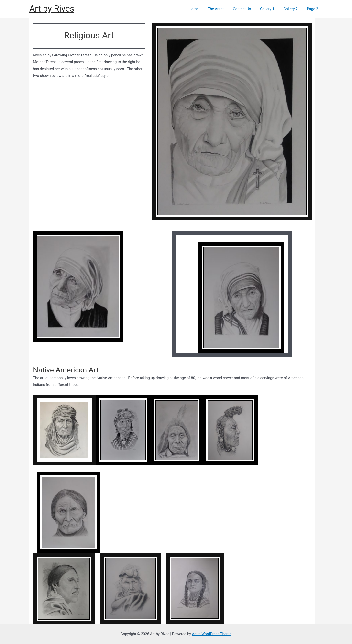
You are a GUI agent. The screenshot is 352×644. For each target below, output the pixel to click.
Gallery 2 (293, 9)
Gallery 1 (272, 9)
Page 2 (313, 9)
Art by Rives (52, 9)
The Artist (224, 9)
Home (204, 9)
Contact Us (248, 9)
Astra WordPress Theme (212, 634)
